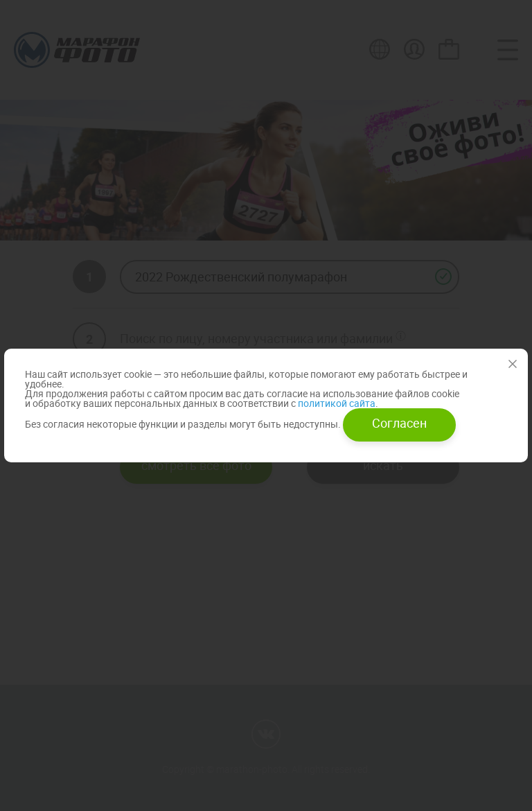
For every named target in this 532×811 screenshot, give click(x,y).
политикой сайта (336, 403)
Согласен (399, 423)
